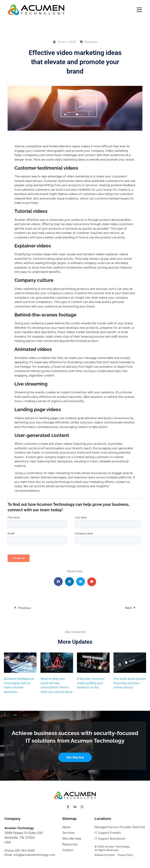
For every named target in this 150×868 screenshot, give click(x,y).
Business (91, 42)
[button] (58, 582)
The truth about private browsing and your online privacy (130, 683)
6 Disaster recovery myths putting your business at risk (91, 683)
